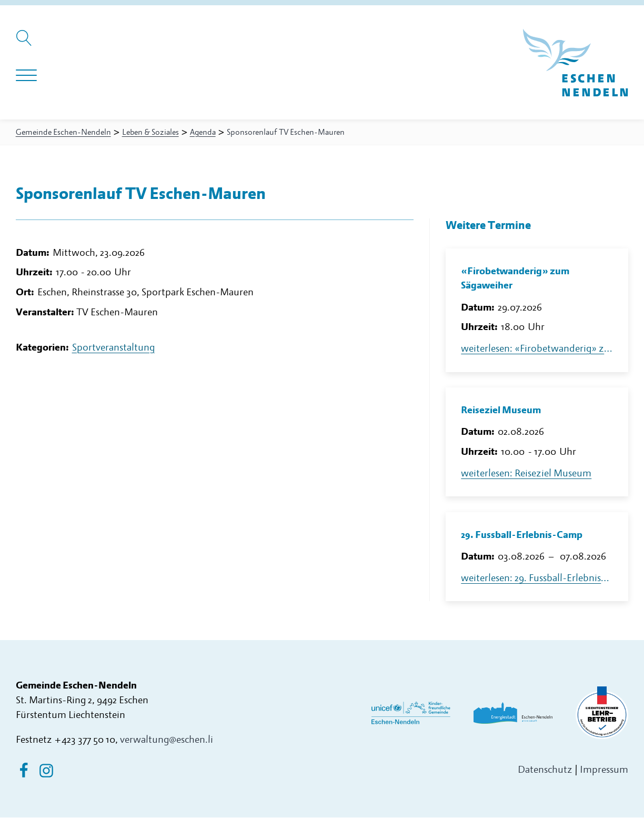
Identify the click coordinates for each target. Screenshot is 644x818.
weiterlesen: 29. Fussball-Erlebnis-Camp (537, 579)
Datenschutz (545, 770)
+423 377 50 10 (85, 740)
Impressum (604, 770)
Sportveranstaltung (113, 350)
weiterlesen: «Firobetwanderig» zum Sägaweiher (537, 349)
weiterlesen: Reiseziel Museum (526, 474)
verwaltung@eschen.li (167, 740)
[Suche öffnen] (26, 43)
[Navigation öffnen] (26, 76)
